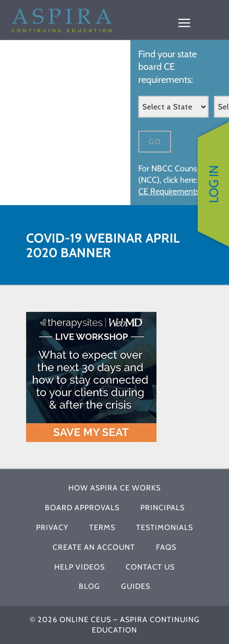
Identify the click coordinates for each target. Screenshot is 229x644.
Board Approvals (82, 508)
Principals (162, 508)
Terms (102, 527)
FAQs (166, 547)
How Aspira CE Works (115, 488)
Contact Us (150, 567)
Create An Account (94, 547)
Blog (89, 586)
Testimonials (165, 527)
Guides (136, 586)
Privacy (52, 527)
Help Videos (80, 567)
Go (155, 142)
